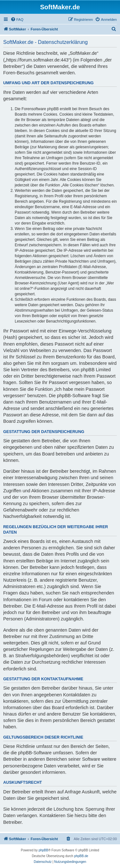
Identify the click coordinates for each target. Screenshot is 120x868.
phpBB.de (81, 856)
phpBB (44, 850)
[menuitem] (17, 20)
